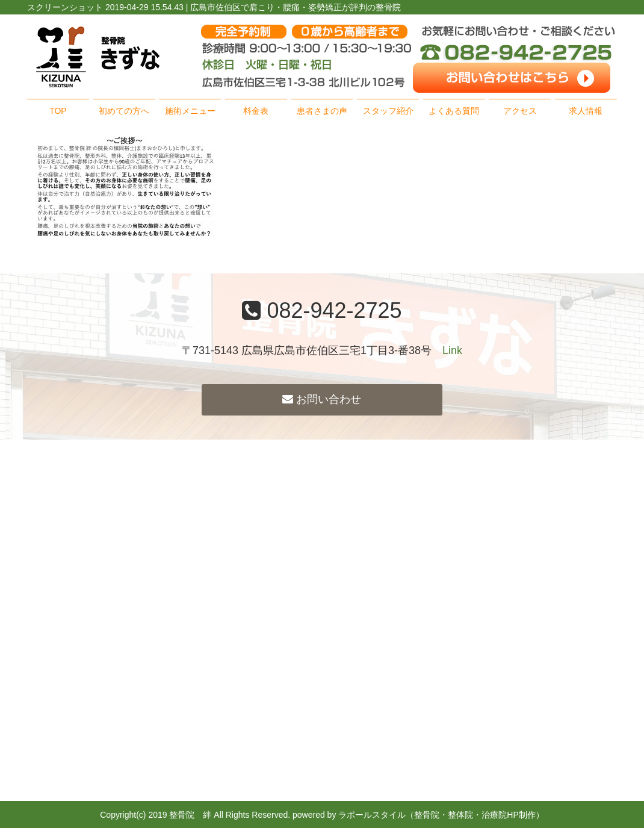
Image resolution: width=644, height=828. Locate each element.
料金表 (256, 111)
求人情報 (586, 111)
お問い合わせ (322, 399)
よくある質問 (454, 111)
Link (452, 350)
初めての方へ (124, 111)
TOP (58, 111)
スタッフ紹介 (388, 111)
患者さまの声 (322, 111)
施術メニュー (190, 111)
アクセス (520, 111)
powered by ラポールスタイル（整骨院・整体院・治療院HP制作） (418, 815)
